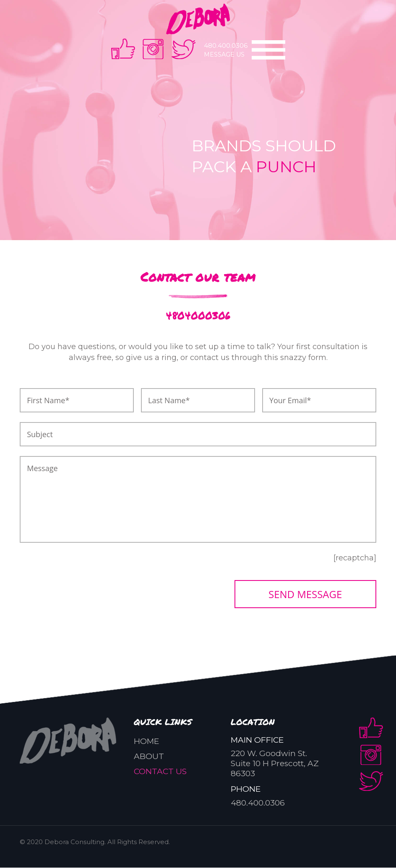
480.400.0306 (226, 45)
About (149, 757)
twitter (184, 49)
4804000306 (198, 315)
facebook (123, 49)
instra (153, 49)
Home (146, 742)
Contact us (160, 772)
